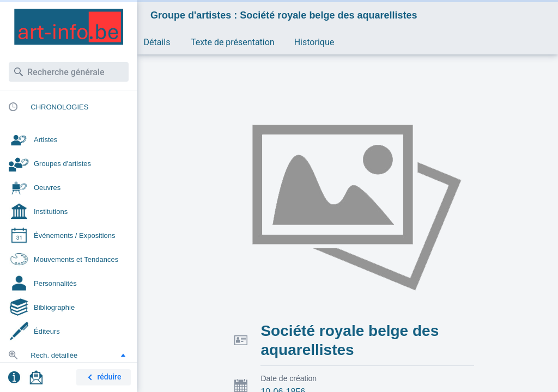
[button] (123, 355)
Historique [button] (314, 42)
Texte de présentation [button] (233, 42)
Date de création (289, 378)
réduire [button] (102, 378)
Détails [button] (157, 42)
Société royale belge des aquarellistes (350, 340)
